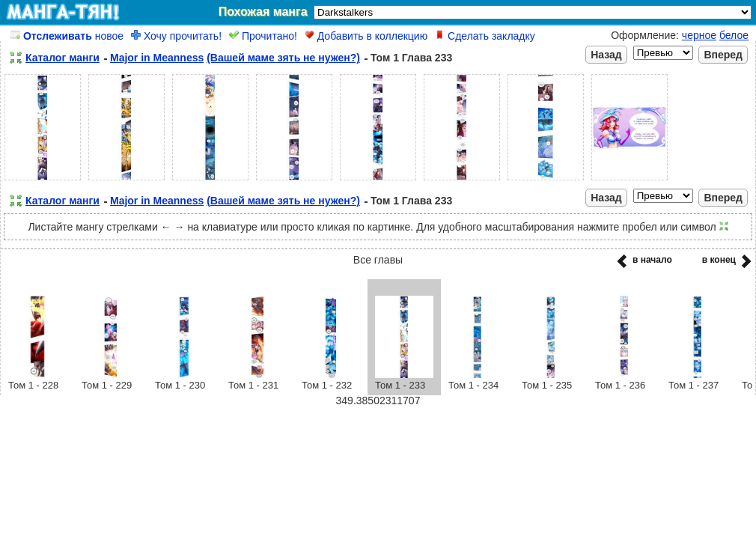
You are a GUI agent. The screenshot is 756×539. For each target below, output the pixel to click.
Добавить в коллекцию (366, 36)
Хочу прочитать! (176, 36)
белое (734, 35)
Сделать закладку (485, 36)
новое (67, 36)
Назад (606, 55)
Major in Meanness (157, 58)
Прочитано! (263, 36)
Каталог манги (63, 58)
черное (699, 35)
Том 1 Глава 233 (411, 58)
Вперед (723, 55)
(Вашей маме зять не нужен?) (283, 58)
